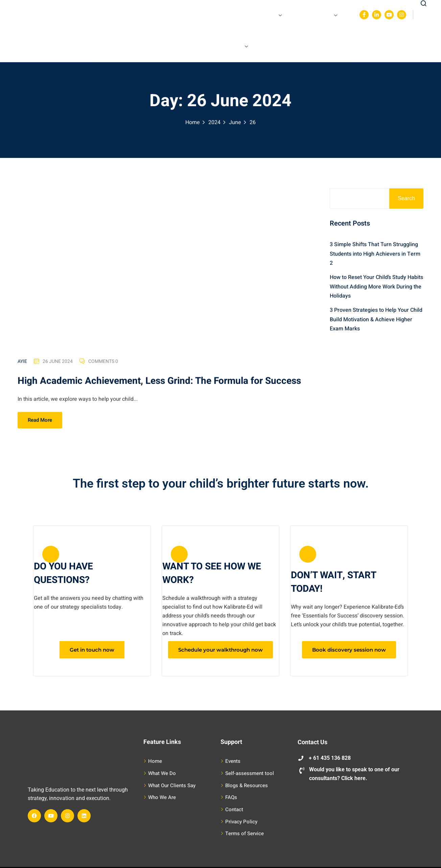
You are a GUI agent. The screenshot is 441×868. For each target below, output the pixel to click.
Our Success (212, 16)
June (235, 122)
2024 (214, 122)
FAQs (231, 797)
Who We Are (162, 797)
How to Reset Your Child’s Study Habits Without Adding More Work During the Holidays (376, 287)
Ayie (22, 362)
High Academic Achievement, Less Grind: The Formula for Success (159, 382)
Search (406, 198)
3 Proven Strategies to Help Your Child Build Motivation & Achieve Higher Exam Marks (376, 319)
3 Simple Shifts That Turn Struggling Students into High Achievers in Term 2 (375, 254)
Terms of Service (245, 834)
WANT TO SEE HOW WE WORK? (212, 573)
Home (120, 16)
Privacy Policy (241, 822)
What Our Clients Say (172, 785)
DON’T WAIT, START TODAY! (333, 582)
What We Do (161, 16)
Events (233, 761)
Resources (265, 16)
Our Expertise (316, 16)
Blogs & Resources (247, 785)
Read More (40, 421)
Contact (234, 810)
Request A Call (225, 47)
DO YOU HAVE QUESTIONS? (63, 573)
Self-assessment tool (250, 773)
